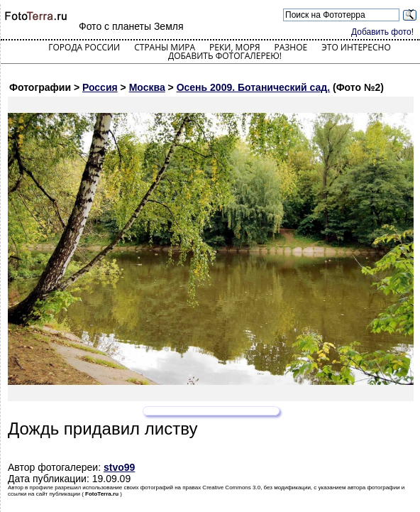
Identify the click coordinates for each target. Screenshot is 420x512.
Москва (147, 87)
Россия (100, 87)
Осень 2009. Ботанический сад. (253, 87)
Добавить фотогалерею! (225, 56)
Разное (291, 47)
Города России (84, 47)
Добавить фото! (382, 32)
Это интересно (356, 47)
